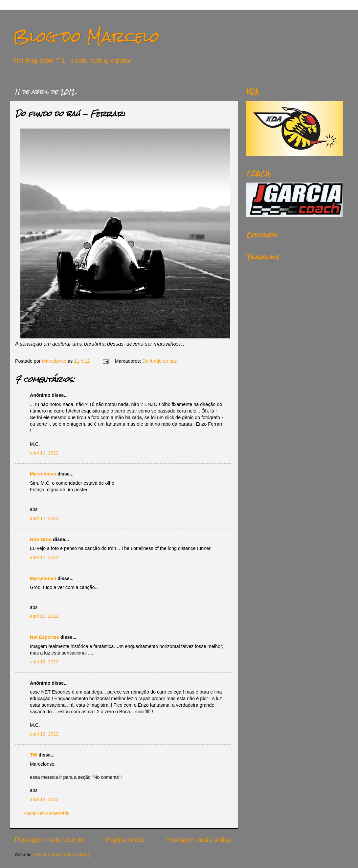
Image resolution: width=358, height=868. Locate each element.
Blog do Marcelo (86, 37)
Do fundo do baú (160, 361)
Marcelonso (55, 361)
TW (34, 755)
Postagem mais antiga (199, 840)
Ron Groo (41, 539)
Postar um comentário (46, 813)
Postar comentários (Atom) (61, 855)
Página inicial (125, 840)
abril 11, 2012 (44, 453)
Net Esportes (45, 637)
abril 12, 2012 (44, 662)
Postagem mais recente (50, 840)
